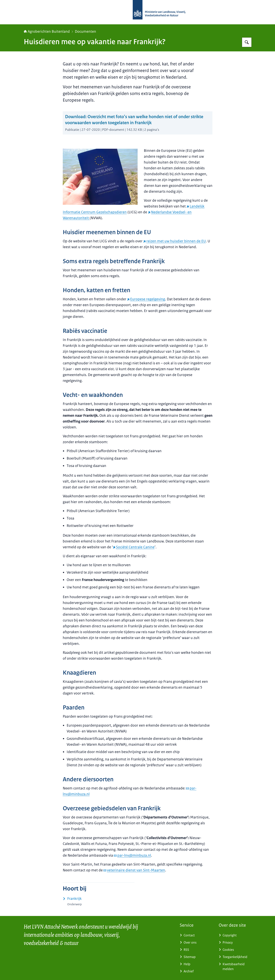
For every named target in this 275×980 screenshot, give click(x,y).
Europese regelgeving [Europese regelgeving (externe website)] (146, 299)
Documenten (85, 32)
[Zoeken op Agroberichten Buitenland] (247, 42)
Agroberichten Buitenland (47, 32)
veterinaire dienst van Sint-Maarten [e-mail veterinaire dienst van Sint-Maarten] (134, 870)
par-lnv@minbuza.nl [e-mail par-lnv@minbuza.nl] (132, 855)
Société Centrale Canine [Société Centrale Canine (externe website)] (134, 547)
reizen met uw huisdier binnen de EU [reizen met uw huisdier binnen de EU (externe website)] (175, 241)
